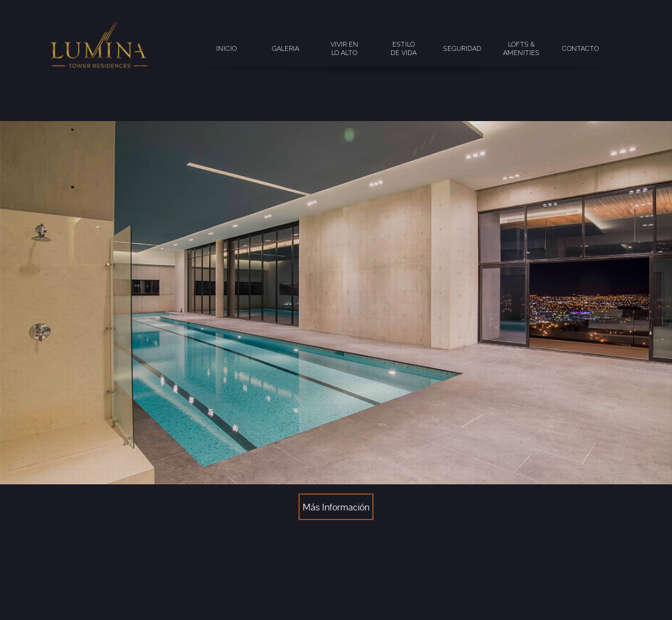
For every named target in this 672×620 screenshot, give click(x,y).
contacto (580, 48)
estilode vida (404, 48)
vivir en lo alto (344, 48)
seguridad (462, 48)
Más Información (336, 507)
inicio (226, 48)
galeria (285, 48)
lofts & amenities (521, 48)
